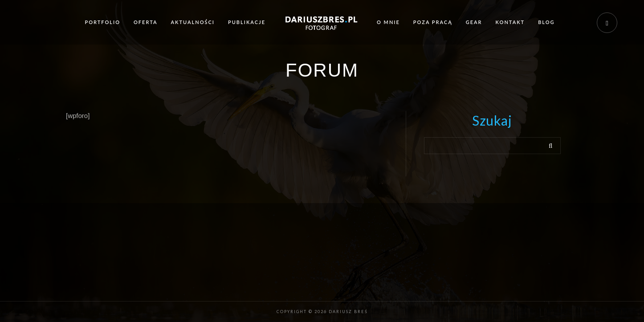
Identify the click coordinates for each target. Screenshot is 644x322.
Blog (546, 22)
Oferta (146, 22)
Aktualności (193, 22)
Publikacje (247, 22)
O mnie (388, 22)
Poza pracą (433, 22)
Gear (474, 22)
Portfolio (102, 22)
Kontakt (510, 22)
